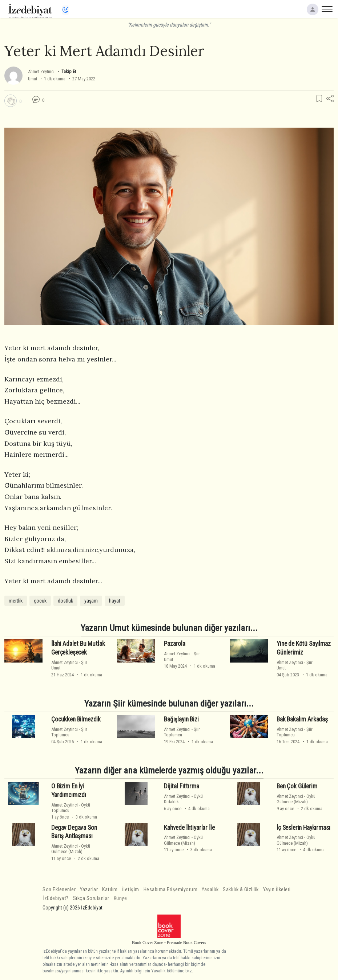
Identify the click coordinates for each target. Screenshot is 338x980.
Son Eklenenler (59, 890)
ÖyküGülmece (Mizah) (296, 799)
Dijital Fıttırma (181, 786)
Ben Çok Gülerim (297, 786)
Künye (120, 898)
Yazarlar (89, 890)
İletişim (131, 890)
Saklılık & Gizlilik (241, 890)
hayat (115, 601)
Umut (33, 79)
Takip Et (69, 71)
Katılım (110, 890)
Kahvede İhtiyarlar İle (189, 827)
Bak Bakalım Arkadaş (302, 719)
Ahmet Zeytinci (41, 71)
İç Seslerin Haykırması (303, 827)
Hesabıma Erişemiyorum (171, 890)
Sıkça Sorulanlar (91, 898)
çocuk (40, 601)
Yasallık (210, 890)
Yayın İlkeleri (277, 890)
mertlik (16, 601)
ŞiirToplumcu (69, 732)
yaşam (91, 601)
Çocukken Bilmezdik (76, 719)
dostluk (65, 601)
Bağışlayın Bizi (181, 719)
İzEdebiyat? (56, 898)
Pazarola (175, 644)
